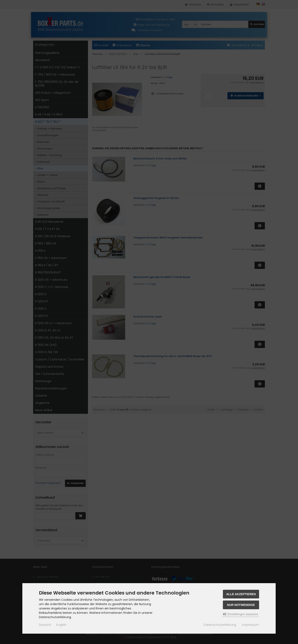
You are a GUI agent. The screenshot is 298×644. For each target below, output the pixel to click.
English (61, 625)
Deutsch (45, 625)
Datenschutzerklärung (220, 625)
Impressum (251, 625)
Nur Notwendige (241, 605)
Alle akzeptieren (241, 594)
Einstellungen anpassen (241, 614)
